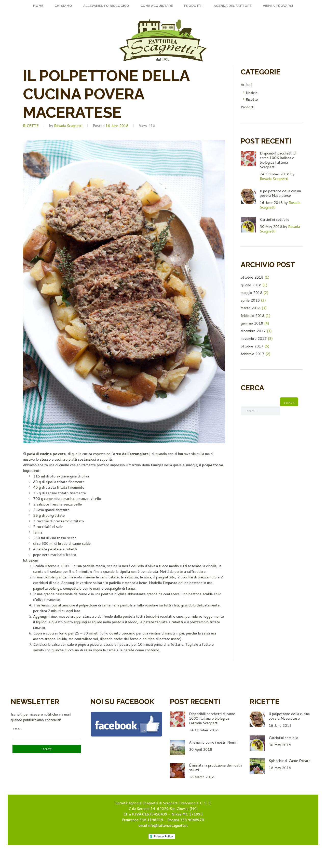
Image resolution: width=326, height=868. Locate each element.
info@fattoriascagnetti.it (168, 825)
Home (38, 6)
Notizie (252, 93)
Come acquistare (157, 6)
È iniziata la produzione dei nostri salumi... (215, 768)
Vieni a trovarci (278, 6)
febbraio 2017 (253, 354)
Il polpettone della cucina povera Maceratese (280, 193)
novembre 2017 (254, 339)
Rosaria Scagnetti (68, 126)
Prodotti (193, 6)
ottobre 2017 (252, 346)
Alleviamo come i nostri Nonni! (213, 742)
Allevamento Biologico (106, 6)
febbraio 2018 (253, 316)
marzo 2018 (251, 308)
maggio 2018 (252, 293)
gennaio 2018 (252, 323)
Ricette (31, 126)
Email (17, 729)
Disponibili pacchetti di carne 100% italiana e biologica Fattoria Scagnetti (278, 160)
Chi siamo (63, 6)
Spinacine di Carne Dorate (290, 761)
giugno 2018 (251, 285)
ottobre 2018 (252, 277)
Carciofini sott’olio (275, 219)
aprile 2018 (250, 300)
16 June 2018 (117, 126)
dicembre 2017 (253, 331)
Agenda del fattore (233, 6)
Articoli (246, 85)
